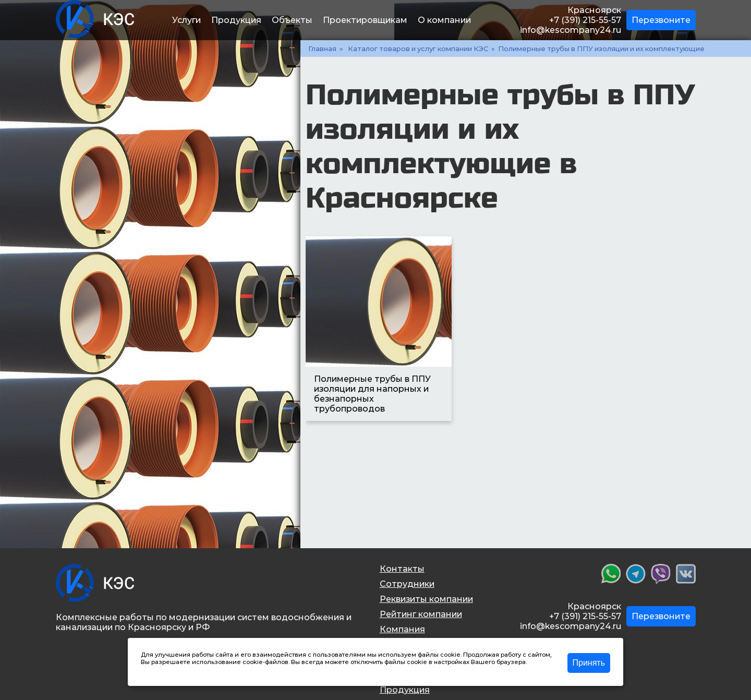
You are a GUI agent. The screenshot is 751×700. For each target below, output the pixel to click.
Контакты (402, 569)
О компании (444, 20)
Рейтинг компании (421, 614)
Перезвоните (661, 20)
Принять (589, 663)
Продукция (236, 20)
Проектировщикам (365, 20)
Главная (322, 49)
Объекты (292, 20)
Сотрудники (407, 584)
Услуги (186, 20)
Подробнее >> (163, 669)
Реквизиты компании (426, 599)
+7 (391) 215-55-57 (585, 20)
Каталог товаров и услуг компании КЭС (418, 49)
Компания (402, 629)
